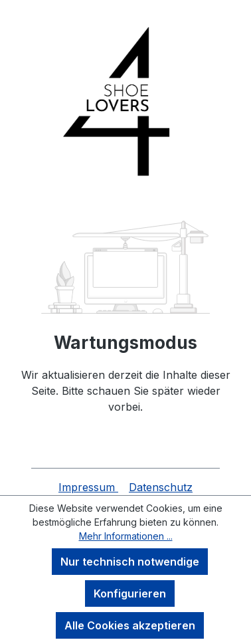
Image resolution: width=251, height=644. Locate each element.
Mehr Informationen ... (126, 536)
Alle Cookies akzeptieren (130, 625)
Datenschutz (161, 487)
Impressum (88, 487)
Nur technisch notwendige (130, 562)
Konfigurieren (130, 593)
